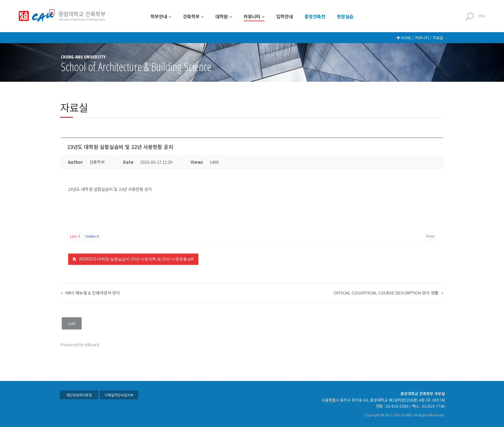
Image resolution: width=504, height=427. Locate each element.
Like (75, 237)
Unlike (92, 237)
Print (430, 237)
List (72, 323)
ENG (482, 16)
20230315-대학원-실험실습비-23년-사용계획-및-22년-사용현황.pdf (136, 259)
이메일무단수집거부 (119, 395)
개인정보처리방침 (79, 395)
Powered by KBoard (80, 344)
